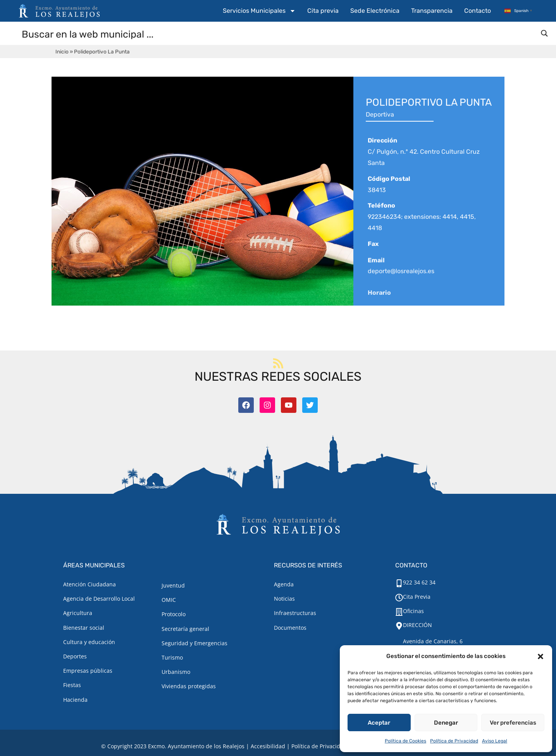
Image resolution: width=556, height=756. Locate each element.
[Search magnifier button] (544, 33)
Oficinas (413, 611)
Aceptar (379, 723)
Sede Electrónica (375, 11)
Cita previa (323, 11)
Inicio (62, 52)
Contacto (478, 11)
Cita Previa (417, 597)
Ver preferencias (513, 723)
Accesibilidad (268, 746)
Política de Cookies (405, 741)
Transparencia (432, 11)
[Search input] (278, 34)
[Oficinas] (399, 612)
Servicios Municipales (259, 11)
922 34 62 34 (419, 582)
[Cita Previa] (399, 598)
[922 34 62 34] (399, 583)
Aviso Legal (495, 741)
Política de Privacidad (454, 741)
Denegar (446, 723)
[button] (541, 656)
